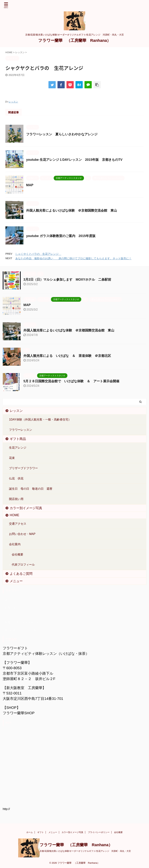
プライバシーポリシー (99, 832)
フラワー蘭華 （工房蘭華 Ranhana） (75, 40)
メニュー (16, 581)
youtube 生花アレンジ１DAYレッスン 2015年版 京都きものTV (74, 160)
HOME (15, 515)
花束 (12, 458)
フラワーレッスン (21, 430)
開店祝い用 (16, 499)
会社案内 (15, 544)
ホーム (30, 832)
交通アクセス (18, 524)
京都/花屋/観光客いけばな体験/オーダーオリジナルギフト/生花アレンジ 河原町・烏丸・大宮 (85, 851)
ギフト (41, 832)
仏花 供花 (16, 478)
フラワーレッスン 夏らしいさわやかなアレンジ (62, 134)
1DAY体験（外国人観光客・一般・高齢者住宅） (40, 419)
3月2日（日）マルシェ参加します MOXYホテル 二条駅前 (67, 280)
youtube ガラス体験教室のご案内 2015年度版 (61, 236)
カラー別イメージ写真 (26, 508)
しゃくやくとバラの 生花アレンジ (38, 254)
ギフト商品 (18, 439)
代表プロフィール (23, 565)
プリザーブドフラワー (23, 468)
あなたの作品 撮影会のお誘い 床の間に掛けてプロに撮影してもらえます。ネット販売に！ (73, 258)
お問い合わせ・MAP (22, 534)
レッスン (13, 102)
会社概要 (17, 554)
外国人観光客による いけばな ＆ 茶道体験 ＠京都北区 (67, 356)
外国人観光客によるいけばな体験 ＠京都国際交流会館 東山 (72, 211)
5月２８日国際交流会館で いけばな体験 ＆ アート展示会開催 (71, 381)
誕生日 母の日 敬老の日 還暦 (31, 489)
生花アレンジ (18, 448)
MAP (30, 185)
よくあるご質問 (21, 574)
